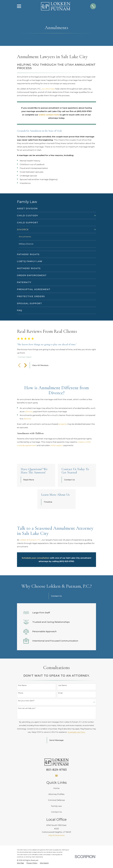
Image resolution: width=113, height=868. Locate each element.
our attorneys (48, 89)
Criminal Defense (56, 800)
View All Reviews (40, 365)
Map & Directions (56, 836)
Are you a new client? (26, 701)
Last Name (62, 686)
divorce (27, 419)
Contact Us (69, 480)
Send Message (56, 740)
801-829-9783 (56, 770)
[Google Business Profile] (56, 776)
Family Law (56, 806)
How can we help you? (27, 709)
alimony (29, 412)
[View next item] (25, 365)
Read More (29, 480)
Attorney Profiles (56, 794)
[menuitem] (57, 209)
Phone (21, 693)
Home (56, 788)
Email (60, 693)
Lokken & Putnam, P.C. (30, 540)
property (63, 424)
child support (57, 445)
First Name (22, 686)
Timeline (48, 502)
